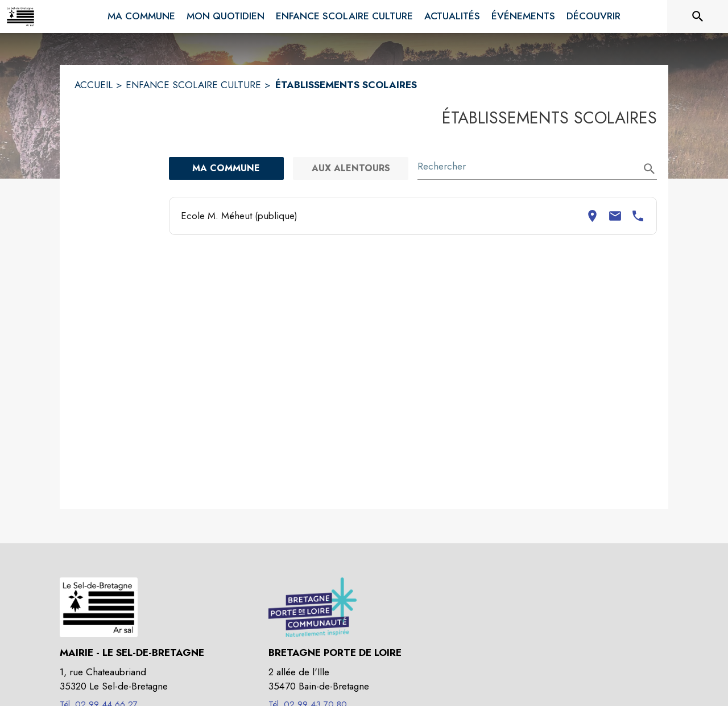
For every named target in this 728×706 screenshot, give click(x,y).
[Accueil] (20, 16)
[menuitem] (141, 14)
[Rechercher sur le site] (698, 16)
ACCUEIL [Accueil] (94, 85)
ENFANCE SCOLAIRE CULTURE (193, 85)
